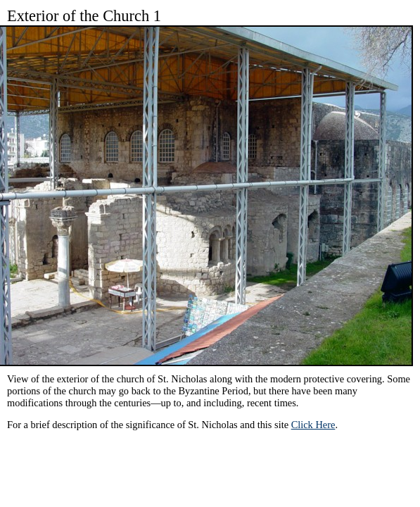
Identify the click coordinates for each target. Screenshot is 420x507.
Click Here (313, 425)
